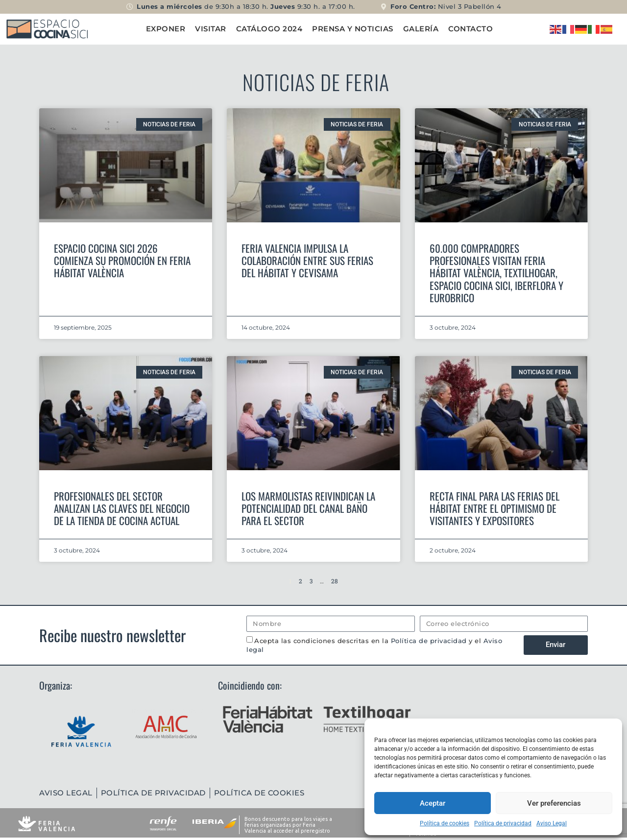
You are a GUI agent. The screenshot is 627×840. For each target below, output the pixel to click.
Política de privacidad (503, 823)
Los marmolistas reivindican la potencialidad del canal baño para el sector (308, 508)
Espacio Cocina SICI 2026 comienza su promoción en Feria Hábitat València (122, 260)
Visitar (211, 29)
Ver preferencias (554, 803)
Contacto (470, 29)
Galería (421, 29)
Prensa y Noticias (353, 29)
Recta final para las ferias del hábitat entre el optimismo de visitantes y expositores (494, 508)
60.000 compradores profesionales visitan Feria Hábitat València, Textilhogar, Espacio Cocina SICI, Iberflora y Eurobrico (496, 273)
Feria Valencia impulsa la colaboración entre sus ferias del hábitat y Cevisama (307, 260)
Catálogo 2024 (269, 29)
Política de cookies (445, 823)
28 (335, 581)
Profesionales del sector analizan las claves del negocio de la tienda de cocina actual (122, 508)
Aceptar (433, 803)
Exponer (166, 29)
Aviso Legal (552, 823)
